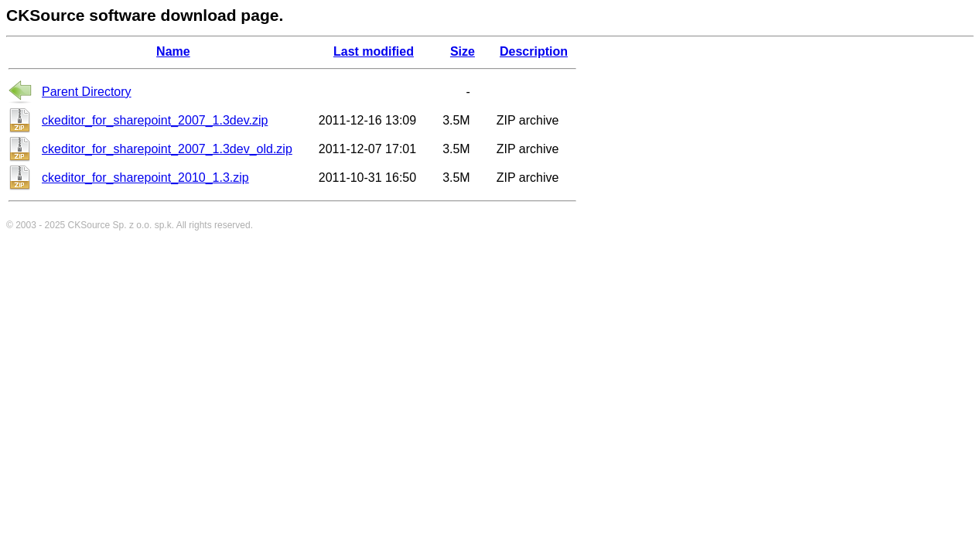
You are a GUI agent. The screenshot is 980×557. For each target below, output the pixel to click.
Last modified (374, 51)
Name (173, 51)
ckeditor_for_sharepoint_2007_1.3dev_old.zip (167, 149)
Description (534, 51)
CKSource (89, 225)
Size (463, 51)
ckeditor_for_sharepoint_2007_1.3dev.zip (155, 120)
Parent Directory (87, 92)
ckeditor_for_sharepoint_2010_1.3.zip (145, 178)
